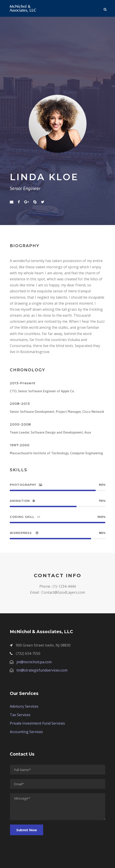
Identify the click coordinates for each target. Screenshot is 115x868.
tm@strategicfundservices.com (42, 670)
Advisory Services (24, 706)
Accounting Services (26, 732)
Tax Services (20, 715)
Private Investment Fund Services (37, 723)
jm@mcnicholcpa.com (34, 662)
